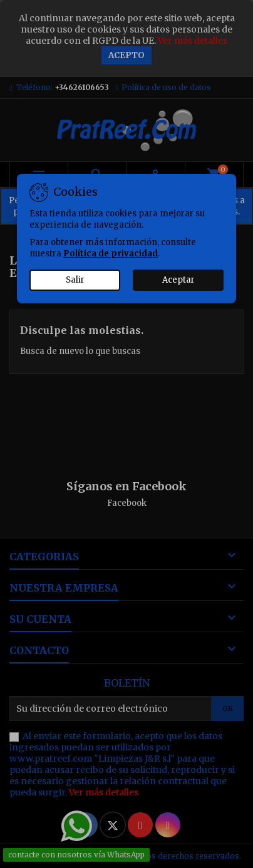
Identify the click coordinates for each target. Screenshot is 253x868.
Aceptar (178, 280)
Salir (75, 280)
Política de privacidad (111, 254)
